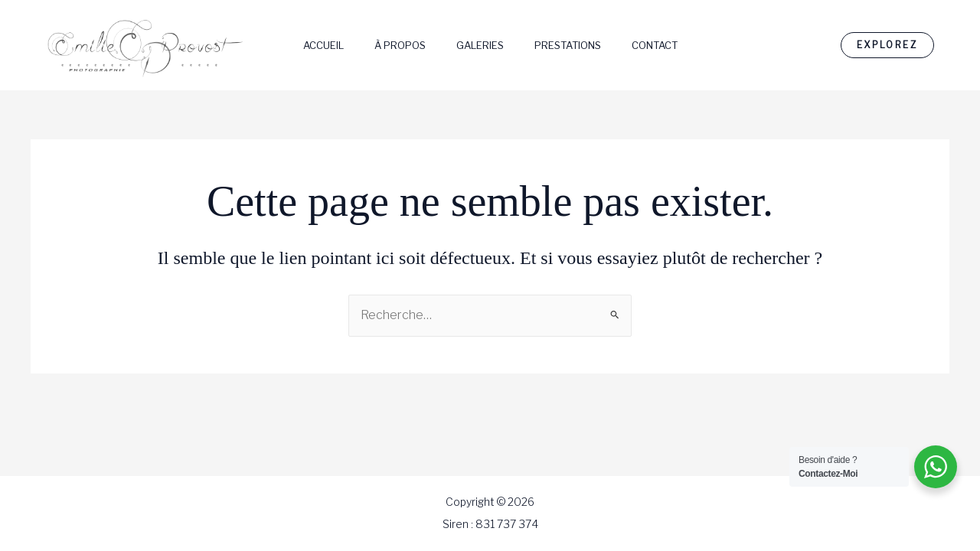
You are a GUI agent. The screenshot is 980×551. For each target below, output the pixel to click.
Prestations (568, 46)
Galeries (480, 46)
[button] (887, 45)
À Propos (400, 46)
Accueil (323, 46)
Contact (655, 46)
